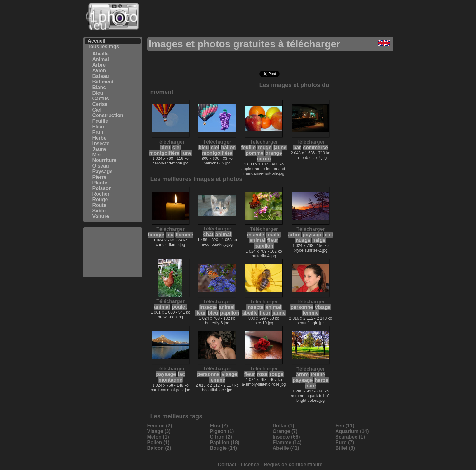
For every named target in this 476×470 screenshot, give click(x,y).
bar (297, 147)
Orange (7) (285, 431)
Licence (250, 465)
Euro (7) (345, 442)
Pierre (99, 177)
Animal (101, 59)
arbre (295, 235)
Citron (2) (221, 437)
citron (264, 159)
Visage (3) (159, 431)
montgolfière (164, 153)
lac (181, 374)
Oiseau (101, 166)
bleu (165, 147)
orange (274, 153)
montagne (170, 380)
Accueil (97, 41)
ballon (228, 147)
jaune (280, 147)
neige (319, 240)
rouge (264, 147)
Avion (99, 71)
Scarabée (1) (350, 437)
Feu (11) (345, 426)
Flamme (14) (287, 442)
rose (262, 374)
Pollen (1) (158, 442)
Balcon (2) (159, 448)
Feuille (100, 121)
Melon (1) (158, 437)
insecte (256, 235)
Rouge (100, 199)
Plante (100, 183)
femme (311, 313)
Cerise (100, 104)
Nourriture (105, 160)
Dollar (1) (283, 426)
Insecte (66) (286, 437)
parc (311, 386)
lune (187, 153)
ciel (177, 147)
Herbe (99, 138)
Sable (99, 211)
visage (323, 307)
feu (170, 235)
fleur (273, 240)
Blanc (99, 87)
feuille (248, 147)
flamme (184, 235)
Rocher (101, 194)
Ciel (97, 110)
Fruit (98, 132)
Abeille (101, 54)
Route (99, 205)
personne (302, 307)
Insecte (101, 143)
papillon (264, 246)
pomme (254, 153)
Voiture (101, 216)
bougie (156, 235)
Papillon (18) (225, 442)
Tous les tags (104, 47)
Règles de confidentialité (293, 465)
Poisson (102, 188)
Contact (227, 465)
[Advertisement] (113, 252)
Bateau (101, 76)
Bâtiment (103, 82)
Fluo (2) (219, 426)
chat (208, 234)
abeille (250, 313)
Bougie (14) (223, 448)
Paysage (103, 171)
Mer (97, 155)
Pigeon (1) (222, 431)
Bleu (98, 93)
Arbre (99, 65)
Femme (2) (160, 426)
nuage (303, 240)
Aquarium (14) (352, 431)
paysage (313, 235)
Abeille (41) (286, 448)
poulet (179, 307)
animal (223, 234)
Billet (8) (345, 448)
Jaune (100, 149)
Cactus (101, 99)
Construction (108, 115)
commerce (315, 147)
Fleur (99, 127)
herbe (322, 380)
